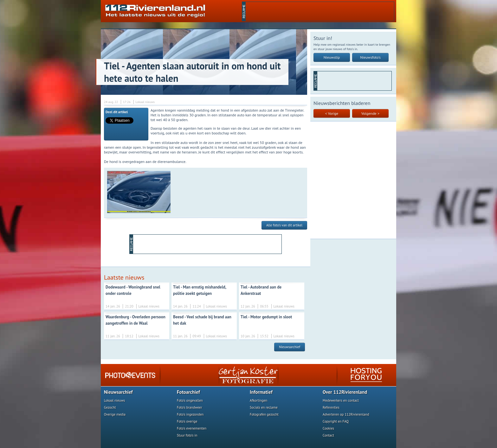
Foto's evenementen (192, 428)
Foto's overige (187, 421)
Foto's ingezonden (190, 414)
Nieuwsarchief (290, 347)
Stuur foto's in (187, 435)
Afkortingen (258, 400)
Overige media (115, 414)
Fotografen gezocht (264, 414)
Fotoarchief (188, 392)
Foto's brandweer (190, 407)
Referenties (331, 407)
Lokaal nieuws (114, 400)
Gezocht (110, 407)
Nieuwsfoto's (370, 57)
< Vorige (332, 113)
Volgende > (370, 113)
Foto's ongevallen (190, 400)
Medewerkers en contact (341, 400)
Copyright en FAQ (336, 421)
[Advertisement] (320, 11)
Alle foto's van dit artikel (284, 225)
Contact (328, 435)
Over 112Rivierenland (345, 392)
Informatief (261, 392)
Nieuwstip (332, 57)
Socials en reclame (264, 407)
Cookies (328, 428)
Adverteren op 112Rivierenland (346, 414)
